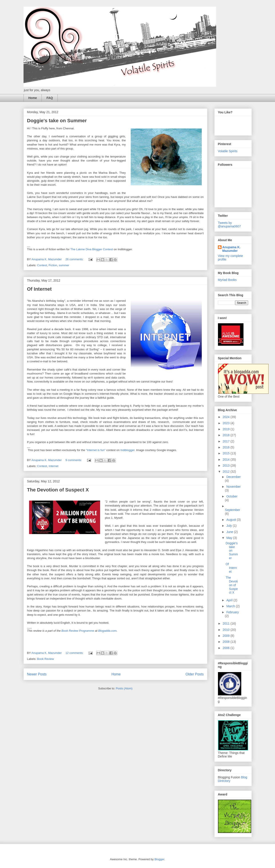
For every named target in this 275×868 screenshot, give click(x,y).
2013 (227, 466)
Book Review (46, 659)
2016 (227, 447)
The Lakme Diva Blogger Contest (92, 249)
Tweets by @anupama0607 (229, 225)
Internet (53, 466)
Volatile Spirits (228, 151)
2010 (227, 630)
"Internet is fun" (96, 450)
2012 (227, 471)
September (232, 510)
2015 (227, 453)
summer (64, 265)
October (232, 496)
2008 (227, 642)
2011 (227, 623)
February (233, 612)
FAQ (50, 98)
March (231, 606)
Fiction (53, 265)
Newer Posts (37, 674)
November (234, 487)
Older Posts (195, 674)
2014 (227, 460)
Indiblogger (127, 450)
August (232, 520)
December (234, 477)
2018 (227, 435)
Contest (42, 265)
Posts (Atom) (124, 688)
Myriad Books (227, 280)
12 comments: (75, 653)
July (230, 526)
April (230, 600)
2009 (227, 636)
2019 (227, 429)
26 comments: (75, 259)
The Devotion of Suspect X (58, 490)
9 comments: (74, 460)
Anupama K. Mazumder (231, 249)
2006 (227, 648)
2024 (227, 417)
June (230, 532)
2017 (227, 441)
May (230, 538)
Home (33, 98)
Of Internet (39, 289)
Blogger (159, 859)
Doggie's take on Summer (57, 121)
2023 (227, 423)
